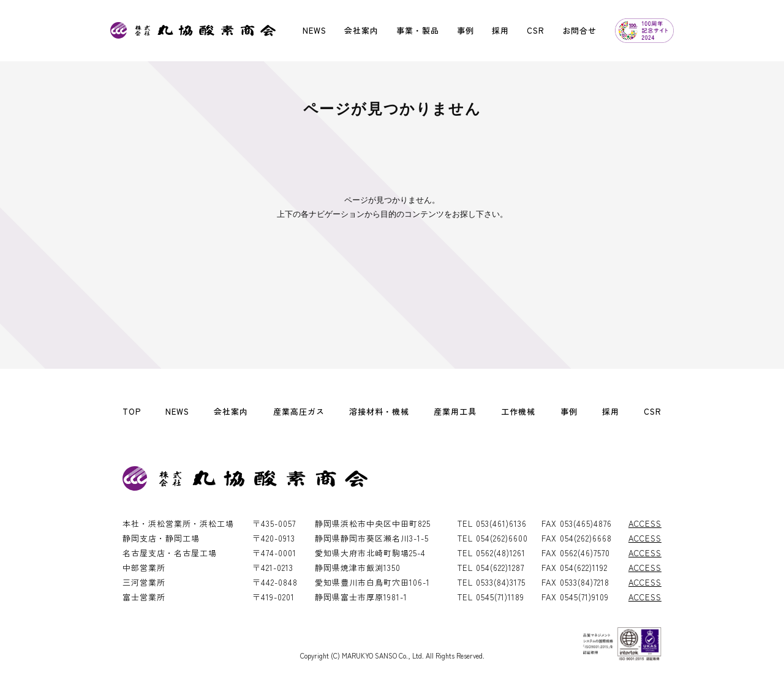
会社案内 (361, 30)
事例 (466, 30)
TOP (132, 411)
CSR (536, 30)
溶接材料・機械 (379, 411)
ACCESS (645, 523)
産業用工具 (455, 411)
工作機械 (518, 411)
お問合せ (579, 30)
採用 (500, 30)
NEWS (315, 30)
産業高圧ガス (299, 411)
